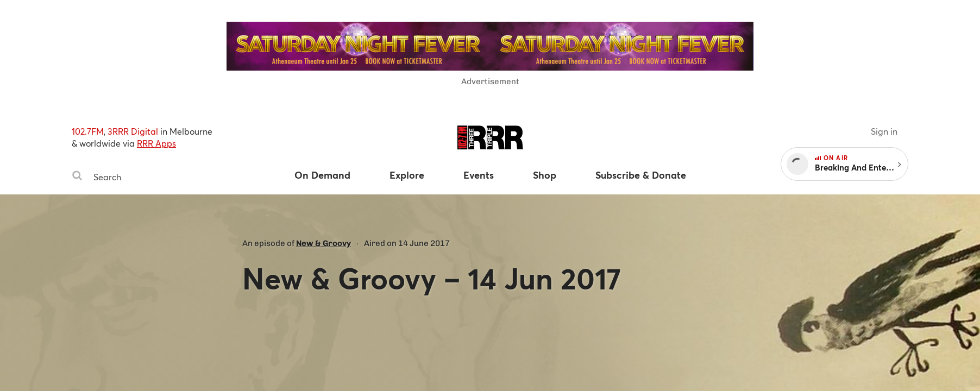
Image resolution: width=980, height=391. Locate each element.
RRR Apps (156, 143)
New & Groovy (323, 243)
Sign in (884, 131)
